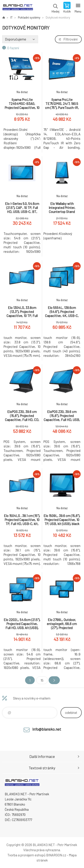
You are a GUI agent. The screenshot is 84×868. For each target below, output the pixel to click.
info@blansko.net (47, 729)
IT (11, 17)
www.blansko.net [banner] (18, 8)
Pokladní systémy (29, 17)
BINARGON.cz (56, 855)
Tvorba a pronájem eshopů (26, 855)
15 (42, 680)
